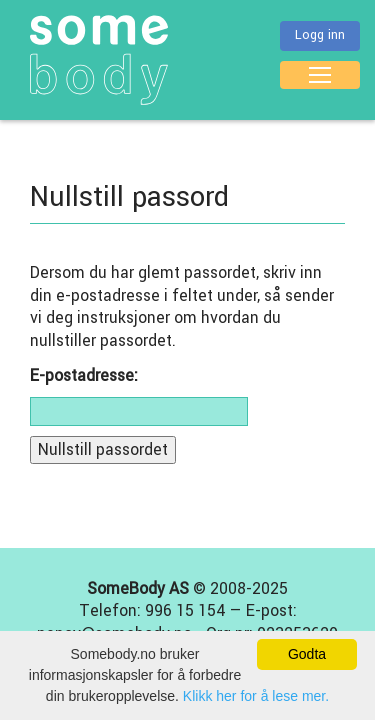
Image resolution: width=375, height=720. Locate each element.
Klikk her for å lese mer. (256, 696)
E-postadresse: (84, 376)
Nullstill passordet (103, 450)
